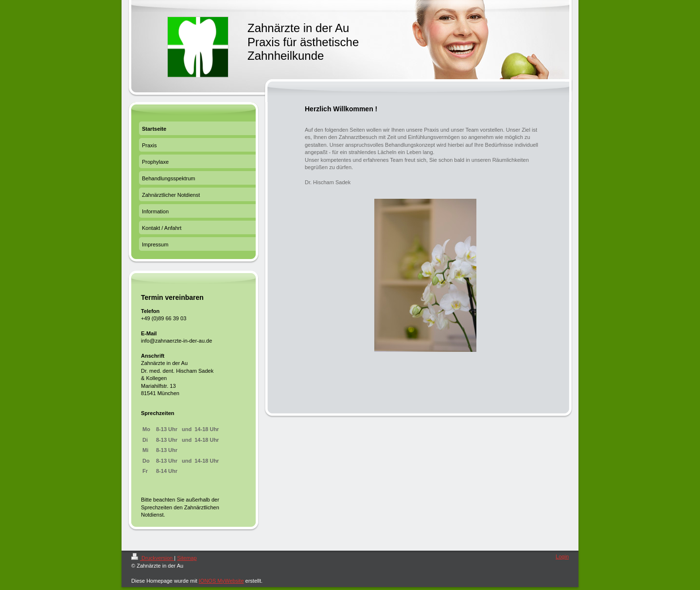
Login (562, 556)
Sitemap (187, 558)
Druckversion (153, 558)
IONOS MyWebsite (221, 581)
